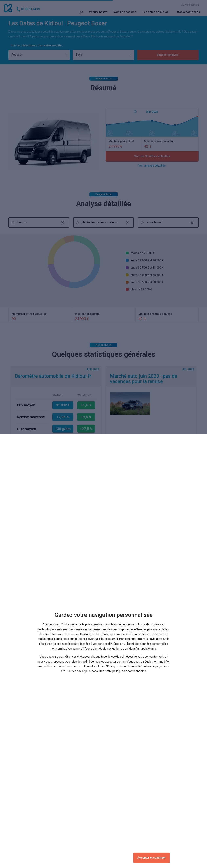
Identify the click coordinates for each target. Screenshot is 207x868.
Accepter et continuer (152, 858)
